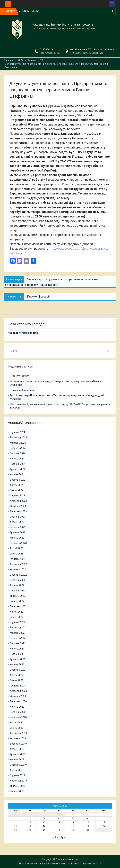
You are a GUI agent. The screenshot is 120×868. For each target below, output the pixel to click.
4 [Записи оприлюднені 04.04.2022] (15, 818)
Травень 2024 (18, 469)
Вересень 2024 (18, 448)
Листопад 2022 (18, 564)
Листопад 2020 (18, 691)
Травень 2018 (18, 786)
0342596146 (47, 50)
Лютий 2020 (17, 723)
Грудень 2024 (17, 432)
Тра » (64, 838)
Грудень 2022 (17, 559)
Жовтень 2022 (18, 569)
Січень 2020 (17, 728)
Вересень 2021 (18, 638)
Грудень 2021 (17, 622)
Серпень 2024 (18, 453)
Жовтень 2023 (18, 506)
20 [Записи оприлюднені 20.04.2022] (44, 826)
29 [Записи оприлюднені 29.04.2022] (73, 830)
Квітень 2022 (17, 601)
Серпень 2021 (18, 643)
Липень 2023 (17, 522)
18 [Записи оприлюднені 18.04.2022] (15, 826)
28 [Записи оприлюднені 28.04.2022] (59, 830)
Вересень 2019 (18, 744)
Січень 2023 (17, 554)
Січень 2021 (17, 680)
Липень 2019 (17, 749)
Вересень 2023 (18, 511)
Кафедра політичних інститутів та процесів (63, 25)
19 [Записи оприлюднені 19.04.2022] (30, 826)
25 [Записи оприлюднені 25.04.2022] (15, 830)
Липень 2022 (17, 585)
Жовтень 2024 (18, 443)
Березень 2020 (18, 717)
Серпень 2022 (18, 580)
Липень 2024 (17, 459)
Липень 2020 (17, 707)
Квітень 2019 (17, 760)
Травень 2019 (18, 754)
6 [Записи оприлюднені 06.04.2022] (44, 818)
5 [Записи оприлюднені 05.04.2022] (30, 818)
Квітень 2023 (17, 538)
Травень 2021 (18, 659)
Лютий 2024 (17, 485)
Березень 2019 (18, 765)
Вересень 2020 (18, 701)
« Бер (56, 838)
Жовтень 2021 (18, 633)
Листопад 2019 (18, 733)
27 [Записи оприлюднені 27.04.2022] (44, 830)
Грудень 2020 (17, 686)
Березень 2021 (18, 670)
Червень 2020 (18, 712)
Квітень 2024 (17, 474)
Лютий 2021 (17, 675)
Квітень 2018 (17, 791)
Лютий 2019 (17, 770)
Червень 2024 (18, 464)
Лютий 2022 (17, 612)
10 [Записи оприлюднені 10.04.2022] (104, 818)
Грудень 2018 (17, 775)
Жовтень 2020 (18, 696)
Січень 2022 (17, 617)
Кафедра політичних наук (23, 333)
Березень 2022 (18, 606)
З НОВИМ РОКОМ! (29, 11)
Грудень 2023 (17, 496)
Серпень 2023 (18, 517)
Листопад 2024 (18, 437)
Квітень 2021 (17, 664)
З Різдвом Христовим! (22, 390)
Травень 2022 (18, 596)
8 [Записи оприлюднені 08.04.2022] (73, 818)
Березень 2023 (18, 543)
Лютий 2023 (17, 548)
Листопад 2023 (18, 501)
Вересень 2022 (18, 575)
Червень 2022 (18, 591)
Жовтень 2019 (18, 738)
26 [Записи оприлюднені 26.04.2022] (30, 830)
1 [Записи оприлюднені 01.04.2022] (73, 815)
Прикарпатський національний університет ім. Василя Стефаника (56, 864)
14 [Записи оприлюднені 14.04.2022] (59, 822)
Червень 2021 (18, 654)
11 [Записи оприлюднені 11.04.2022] (15, 822)
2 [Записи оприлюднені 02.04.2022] (88, 815)
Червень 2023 (18, 527)
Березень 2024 (18, 480)
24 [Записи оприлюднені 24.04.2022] (104, 826)
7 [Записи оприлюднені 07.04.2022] (59, 818)
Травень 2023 (18, 533)
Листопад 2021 (18, 628)
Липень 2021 (17, 649)
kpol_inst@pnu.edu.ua (50, 53)
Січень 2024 (17, 490)
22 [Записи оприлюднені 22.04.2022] (73, 826)
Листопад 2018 (18, 781)
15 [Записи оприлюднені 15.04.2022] (73, 822)
